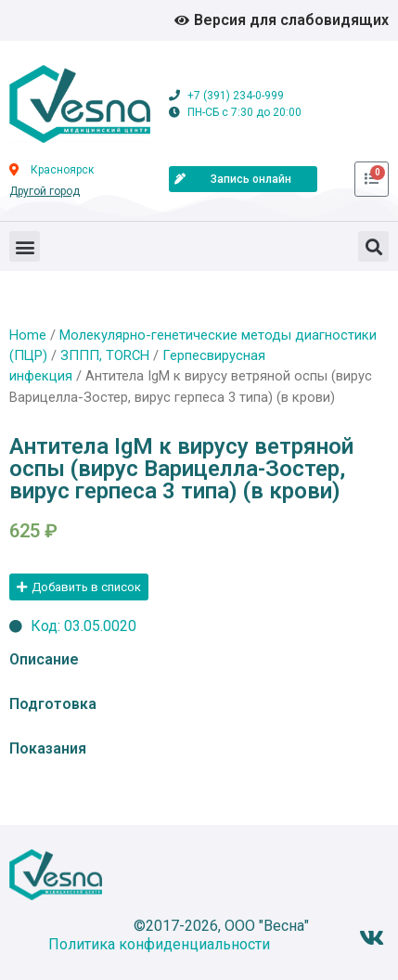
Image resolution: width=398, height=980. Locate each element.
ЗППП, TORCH (105, 355)
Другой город (45, 191)
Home (28, 335)
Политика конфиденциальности (159, 944)
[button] (25, 246)
